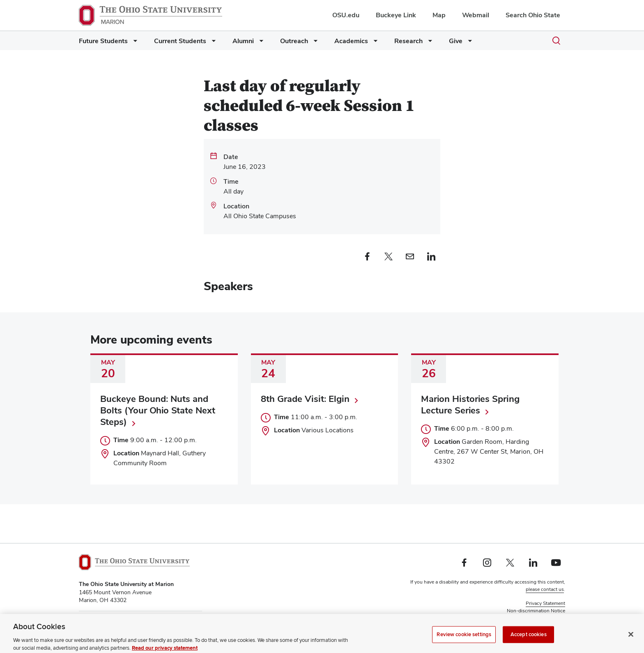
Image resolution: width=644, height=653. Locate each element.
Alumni (243, 41)
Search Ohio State (533, 15)
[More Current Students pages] (212, 43)
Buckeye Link (396, 15)
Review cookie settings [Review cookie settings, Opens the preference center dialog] (464, 643)
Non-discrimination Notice (536, 611)
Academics (351, 41)
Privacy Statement (545, 603)
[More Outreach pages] (314, 43)
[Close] (631, 643)
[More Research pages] (428, 43)
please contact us (545, 589)
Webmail (476, 15)
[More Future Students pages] (133, 43)
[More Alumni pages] (260, 43)
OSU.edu (346, 15)
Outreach (294, 41)
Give (456, 41)
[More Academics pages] (374, 43)
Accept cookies (529, 643)
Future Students (103, 41)
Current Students (180, 41)
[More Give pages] (468, 43)
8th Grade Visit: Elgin (305, 399)
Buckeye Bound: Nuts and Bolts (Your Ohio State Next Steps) (158, 410)
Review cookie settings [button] (540, 618)
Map (439, 15)
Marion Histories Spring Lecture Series (470, 404)
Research (408, 41)
